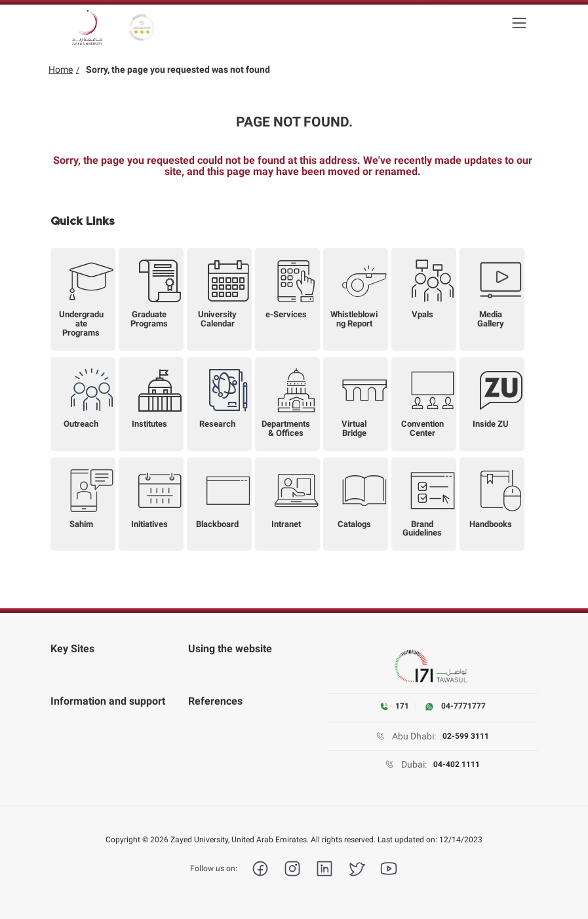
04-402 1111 (457, 764)
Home (61, 69)
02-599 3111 (466, 736)
